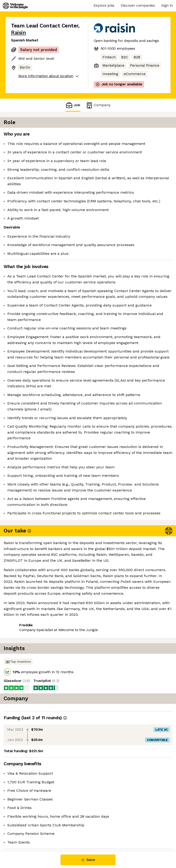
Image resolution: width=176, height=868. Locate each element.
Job (73, 105)
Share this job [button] (24, 824)
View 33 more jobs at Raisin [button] (35, 832)
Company (98, 105)
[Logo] (15, 6)
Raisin (18, 33)
